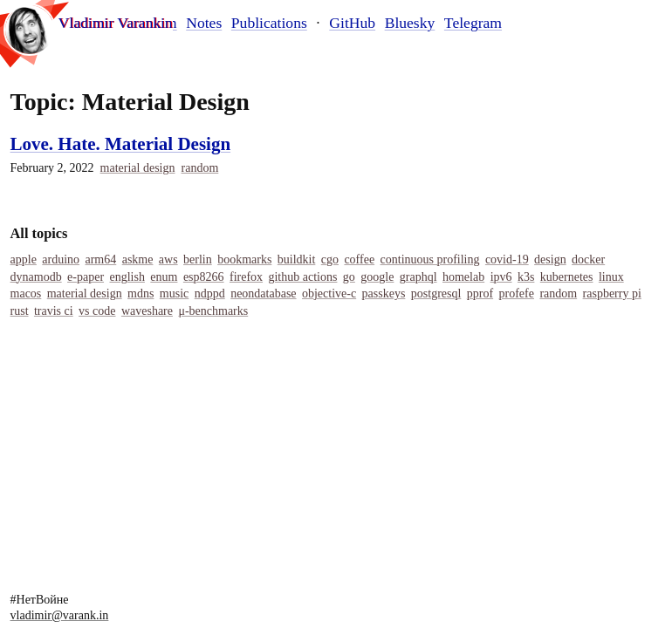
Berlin (198, 259)
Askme (138, 259)
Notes (204, 23)
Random (200, 168)
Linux (611, 277)
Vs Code (97, 311)
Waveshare (147, 311)
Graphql (418, 277)
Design (550, 259)
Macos (26, 294)
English (127, 277)
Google (377, 277)
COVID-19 (507, 259)
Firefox (246, 277)
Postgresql (436, 294)
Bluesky (410, 23)
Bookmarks (244, 259)
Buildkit (297, 259)
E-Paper (86, 277)
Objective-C (329, 294)
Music (174, 294)
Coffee (359, 259)
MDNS (141, 294)
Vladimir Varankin (120, 23)
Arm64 (100, 259)
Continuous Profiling (430, 259)
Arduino (61, 259)
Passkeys (384, 294)
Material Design (138, 168)
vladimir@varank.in (60, 615)
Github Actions (302, 277)
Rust (20, 311)
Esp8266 (204, 277)
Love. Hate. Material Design (121, 144)
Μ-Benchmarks (213, 311)
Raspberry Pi (612, 294)
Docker (588, 259)
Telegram (473, 23)
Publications (269, 23)
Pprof (480, 294)
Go (349, 277)
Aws (168, 259)
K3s (526, 277)
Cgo (330, 259)
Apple (24, 259)
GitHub (352, 23)
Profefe (517, 294)
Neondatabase (263, 294)
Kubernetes (567, 277)
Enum (164, 277)
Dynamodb (36, 277)
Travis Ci (54, 311)
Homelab (463, 277)
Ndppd (210, 294)
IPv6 (501, 277)
